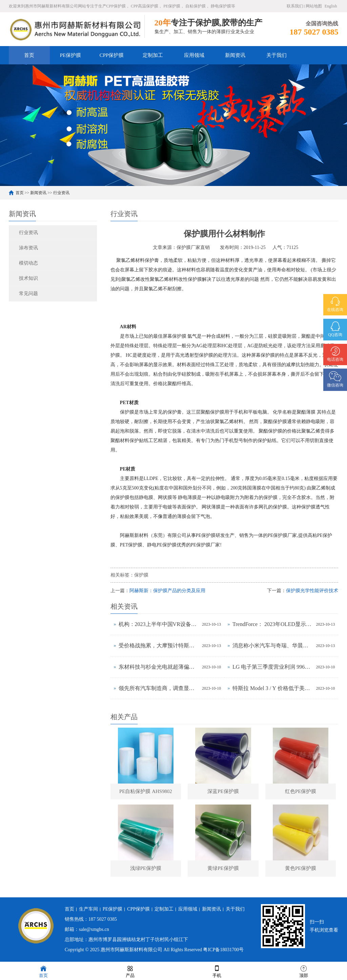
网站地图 (314, 6)
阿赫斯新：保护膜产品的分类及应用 (167, 591)
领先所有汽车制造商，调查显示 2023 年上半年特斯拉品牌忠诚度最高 (159, 688)
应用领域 (194, 55)
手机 (217, 971)
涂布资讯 (28, 248)
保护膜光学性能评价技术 (312, 591)
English (331, 6)
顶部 (304, 971)
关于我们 (277, 55)
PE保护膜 (71, 55)
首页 (29, 55)
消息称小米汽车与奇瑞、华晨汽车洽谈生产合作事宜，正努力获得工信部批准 (272, 645)
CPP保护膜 (112, 55)
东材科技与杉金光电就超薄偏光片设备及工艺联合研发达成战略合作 (159, 667)
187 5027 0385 (103, 921)
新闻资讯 (235, 55)
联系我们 (295, 6)
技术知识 (28, 278)
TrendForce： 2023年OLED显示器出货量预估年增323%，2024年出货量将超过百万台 (272, 624)
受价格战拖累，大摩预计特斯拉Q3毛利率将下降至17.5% (159, 645)
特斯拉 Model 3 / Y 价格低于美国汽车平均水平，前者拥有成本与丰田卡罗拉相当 (272, 688)
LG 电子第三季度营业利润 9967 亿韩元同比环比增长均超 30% (272, 667)
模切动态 (28, 263)
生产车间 (88, 910)
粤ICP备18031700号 (223, 951)
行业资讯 (61, 193)
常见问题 (28, 294)
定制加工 (153, 55)
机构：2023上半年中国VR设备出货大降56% (159, 624)
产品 (130, 971)
